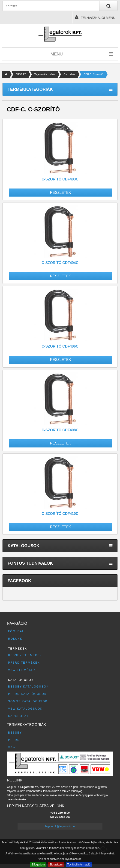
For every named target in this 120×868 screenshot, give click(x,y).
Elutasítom (56, 865)
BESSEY (21, 74)
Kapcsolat (18, 716)
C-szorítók (69, 74)
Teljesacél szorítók (45, 74)
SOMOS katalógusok (28, 701)
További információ (79, 865)
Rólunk (15, 639)
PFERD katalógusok (27, 694)
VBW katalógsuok (25, 709)
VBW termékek (22, 670)
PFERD (14, 740)
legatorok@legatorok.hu (60, 826)
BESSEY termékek (25, 655)
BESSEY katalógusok (28, 687)
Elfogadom (38, 865)
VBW (12, 747)
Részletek (61, 193)
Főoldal (16, 631)
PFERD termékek (24, 663)
